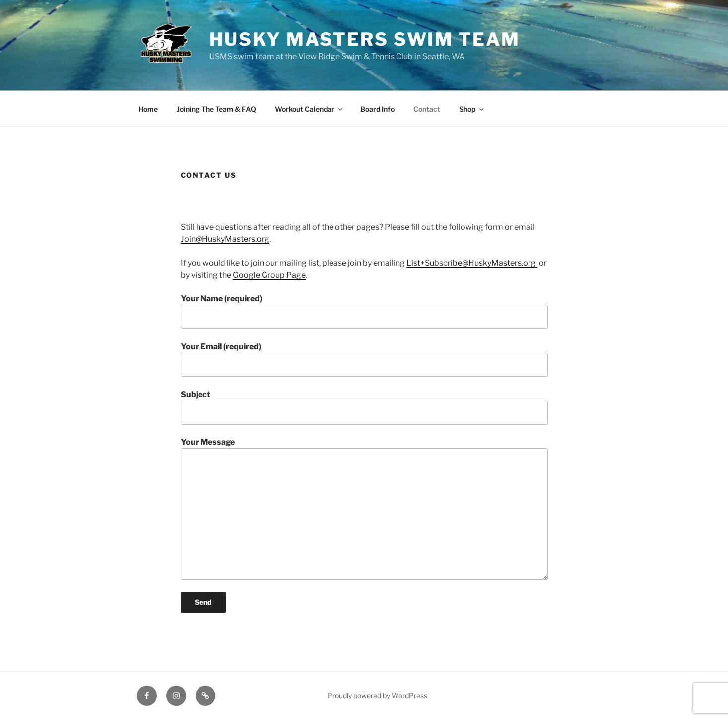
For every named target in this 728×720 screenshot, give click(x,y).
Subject (364, 407)
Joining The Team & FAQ (216, 109)
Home (148, 109)
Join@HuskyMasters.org (225, 239)
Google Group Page (269, 275)
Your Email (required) (364, 359)
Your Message (364, 508)
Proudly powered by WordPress (377, 695)
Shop (472, 109)
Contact (427, 109)
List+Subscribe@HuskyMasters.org (472, 263)
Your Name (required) (364, 311)
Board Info (377, 109)
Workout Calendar (309, 109)
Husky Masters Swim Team (364, 39)
